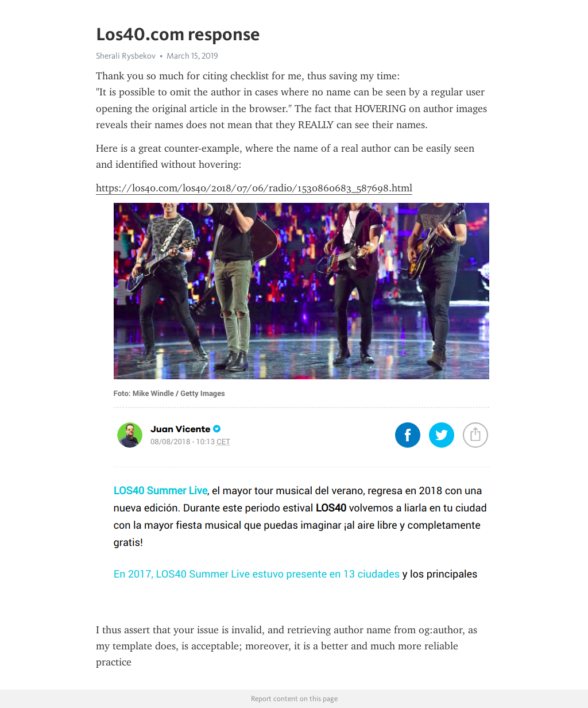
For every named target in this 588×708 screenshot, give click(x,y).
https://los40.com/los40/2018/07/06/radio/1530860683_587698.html (254, 188)
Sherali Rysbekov (126, 56)
